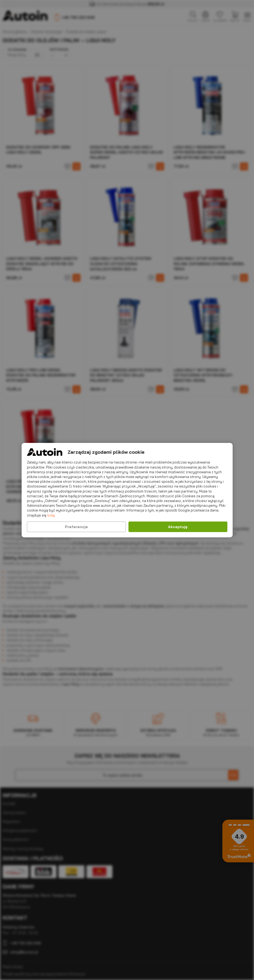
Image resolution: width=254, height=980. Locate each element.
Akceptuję (178, 527)
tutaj (51, 515)
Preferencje (76, 527)
